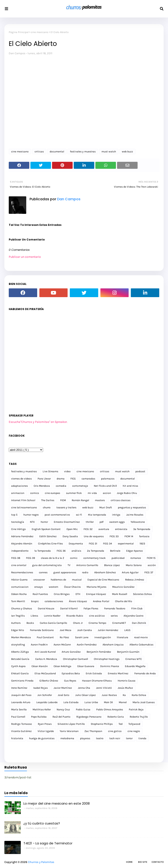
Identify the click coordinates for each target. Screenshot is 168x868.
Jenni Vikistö (104, 688)
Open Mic (72, 529)
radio (85, 572)
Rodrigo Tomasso (22, 724)
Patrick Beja (136, 709)
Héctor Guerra (19, 580)
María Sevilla (19, 709)
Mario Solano (134, 565)
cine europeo (52, 493)
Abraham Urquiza (113, 645)
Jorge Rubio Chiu (127, 493)
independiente (20, 551)
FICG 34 (108, 544)
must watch (109, 152)
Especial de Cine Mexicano (103, 580)
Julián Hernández (108, 630)
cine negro (134, 731)
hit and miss (130, 486)
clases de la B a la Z (52, 558)
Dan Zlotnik (139, 623)
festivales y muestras (83, 152)
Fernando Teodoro (115, 608)
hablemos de (58, 580)
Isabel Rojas (40, 688)
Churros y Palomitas (41, 862)
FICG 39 (31, 558)
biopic (35, 601)
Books (30, 623)
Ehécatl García (20, 673)
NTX (32, 522)
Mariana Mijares (96, 587)
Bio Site (143, 862)
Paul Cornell (18, 717)
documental (57, 152)
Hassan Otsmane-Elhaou (97, 681)
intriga (116, 515)
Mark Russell (120, 594)
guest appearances (65, 572)
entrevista (121, 529)
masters (100, 500)
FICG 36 (61, 551)
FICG (73, 479)
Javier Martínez (63, 688)
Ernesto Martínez (118, 673)
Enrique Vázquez (96, 594)
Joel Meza (66, 630)
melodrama (67, 738)
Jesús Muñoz (125, 688)
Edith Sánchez (48, 536)
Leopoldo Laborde (47, 702)
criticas (39, 152)
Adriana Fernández (22, 536)
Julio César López (86, 695)
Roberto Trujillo (139, 717)
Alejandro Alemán (22, 544)
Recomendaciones (22, 572)
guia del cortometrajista (47, 565)
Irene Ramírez (19, 688)
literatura (122, 637)
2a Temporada (96, 551)
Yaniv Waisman (69, 731)
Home (129, 862)
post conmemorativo (57, 515)
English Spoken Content (46, 529)
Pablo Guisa (83, 709)
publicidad (118, 558)
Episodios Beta (71, 673)
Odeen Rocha (19, 594)
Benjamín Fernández (99, 652)
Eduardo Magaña (135, 666)
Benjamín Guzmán (128, 652)
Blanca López (112, 565)
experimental (126, 544)
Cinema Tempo (97, 623)
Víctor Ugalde (46, 731)
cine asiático (97, 616)
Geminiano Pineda (22, 681)
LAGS (127, 630)
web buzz (127, 152)
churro (47, 507)
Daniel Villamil (69, 608)
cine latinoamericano (24, 507)
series (114, 616)
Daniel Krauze (46, 608)
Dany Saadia (70, 536)
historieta (17, 738)
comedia (61, 486)
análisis (76, 551)
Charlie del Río (124, 601)
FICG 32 (88, 529)
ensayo (39, 587)
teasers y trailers (66, 507)
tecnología (18, 522)
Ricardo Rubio (75, 616)
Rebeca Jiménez (135, 580)
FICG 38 (16, 558)
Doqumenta (76, 544)
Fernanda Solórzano (42, 630)
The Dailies (48, 500)
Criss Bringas (62, 594)
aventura (104, 529)
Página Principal (19, 32)
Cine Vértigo (18, 529)
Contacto (158, 862)
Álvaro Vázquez (78, 601)
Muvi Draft (106, 507)
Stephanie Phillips (102, 724)
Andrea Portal (101, 601)
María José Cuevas (144, 702)
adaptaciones (19, 486)
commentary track (94, 558)
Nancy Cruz (63, 709)
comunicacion (20, 587)
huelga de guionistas (42, 738)
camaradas (88, 479)
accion (107, 493)
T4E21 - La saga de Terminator (48, 843)
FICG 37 (149, 572)
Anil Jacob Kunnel (45, 652)
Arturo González (71, 652)
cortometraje (80, 486)
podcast (140, 471)
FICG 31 (93, 544)
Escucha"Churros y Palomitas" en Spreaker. (38, 422)
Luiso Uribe (91, 702)
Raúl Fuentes (40, 594)
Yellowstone (138, 522)
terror (129, 738)
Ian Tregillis (18, 616)
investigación (103, 637)
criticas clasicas (121, 500)
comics (35, 493)
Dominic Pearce (110, 666)
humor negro (31, 515)
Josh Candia (85, 630)
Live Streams (50, 471)
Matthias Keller (42, 709)
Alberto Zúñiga (20, 652)
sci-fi (79, 515)
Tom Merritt (18, 601)
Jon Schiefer (45, 695)
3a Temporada (142, 529)
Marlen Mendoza (21, 637)
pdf (101, 522)
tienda (142, 738)
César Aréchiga (62, 666)
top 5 (14, 515)
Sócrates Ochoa (142, 594)
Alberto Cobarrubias (141, 645)
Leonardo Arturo (21, 702)
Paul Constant (45, 637)
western (53, 587)
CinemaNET (119, 623)
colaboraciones (54, 601)
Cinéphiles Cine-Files (50, 544)
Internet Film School (23, 500)
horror (44, 522)
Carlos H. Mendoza (46, 659)
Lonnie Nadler (52, 616)
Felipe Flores (91, 608)
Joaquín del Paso (21, 695)
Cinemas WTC (134, 659)
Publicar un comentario (25, 257)
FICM (63, 500)
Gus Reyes (70, 681)
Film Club (137, 608)
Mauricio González (123, 587)
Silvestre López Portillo (71, 724)
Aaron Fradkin (39, 645)
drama (61, 479)
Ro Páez (64, 637)
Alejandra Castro (134, 616)
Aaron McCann (62, 645)
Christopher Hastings (107, 659)
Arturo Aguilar (130, 572)
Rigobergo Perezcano (89, 717)
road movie (141, 637)
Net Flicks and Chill (105, 486)
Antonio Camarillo (87, 565)
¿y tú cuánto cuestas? (42, 823)
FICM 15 (151, 558)
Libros (34, 616)
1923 (142, 544)
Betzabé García (20, 659)
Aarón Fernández (87, 645)
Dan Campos (17, 53)
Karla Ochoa (139, 695)
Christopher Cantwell (75, 659)
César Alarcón (40, 666)
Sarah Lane (82, 637)
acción (152, 565)
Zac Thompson (93, 731)
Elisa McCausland (45, 673)
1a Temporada (43, 551)
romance (136, 558)
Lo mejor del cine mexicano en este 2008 (57, 803)
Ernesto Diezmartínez (67, 522)
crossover (39, 580)
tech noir (115, 738)
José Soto (64, 695)
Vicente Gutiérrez (21, 731)
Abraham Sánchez (105, 572)
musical (77, 580)
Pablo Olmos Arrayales (110, 709)
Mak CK (108, 702)
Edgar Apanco (135, 551)
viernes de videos (21, 479)
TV (69, 565)
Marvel (123, 702)
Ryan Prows (45, 724)
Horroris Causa (127, 681)
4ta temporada (97, 515)
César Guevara (86, 666)
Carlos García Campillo (53, 623)
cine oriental (19, 565)
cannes (43, 572)
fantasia (144, 536)
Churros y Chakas (22, 608)
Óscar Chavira (72, 587)
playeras (85, 738)
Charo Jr (78, 623)
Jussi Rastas (109, 695)
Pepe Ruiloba (39, 717)
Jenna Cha (84, 688)
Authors (16, 623)
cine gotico (115, 731)
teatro (100, 738)
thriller (90, 522)
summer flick (74, 493)
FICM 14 (129, 536)
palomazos (108, 479)
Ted (121, 724)
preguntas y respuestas (132, 507)
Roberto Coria (116, 717)
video (67, 471)
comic (74, 558)
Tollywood (134, 724)
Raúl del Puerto (61, 717)
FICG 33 (114, 536)
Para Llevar (44, 479)
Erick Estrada (94, 673)
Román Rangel (80, 500)
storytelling (18, 645)
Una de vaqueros (94, 536)
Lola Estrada (71, 702)
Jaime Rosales (135, 515)
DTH (78, 594)
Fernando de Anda (145, 673)
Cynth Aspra (18, 666)
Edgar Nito (18, 630)
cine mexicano (40, 32)
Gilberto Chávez (49, 681)
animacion (18, 493)
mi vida (92, 493)
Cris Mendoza (42, 486)
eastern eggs (117, 522)
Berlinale (115, 551)
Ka (124, 695)
